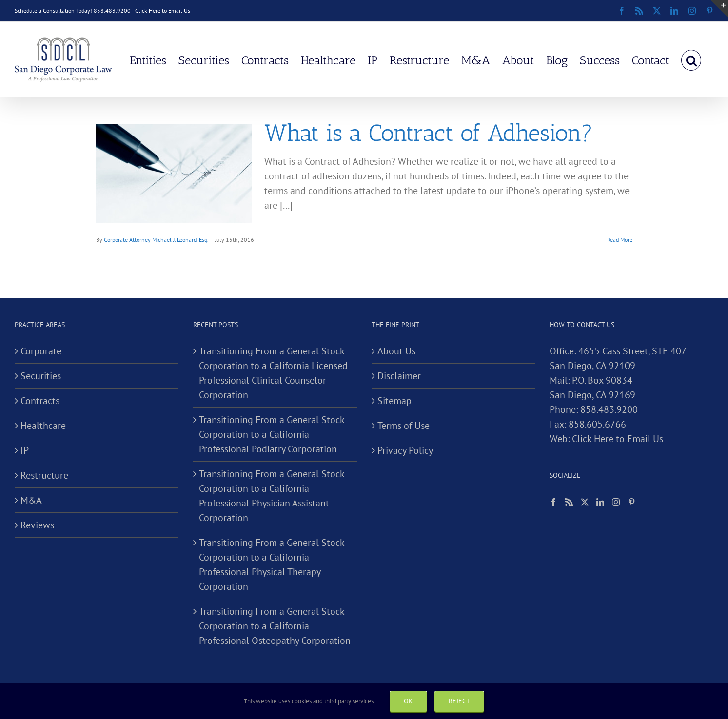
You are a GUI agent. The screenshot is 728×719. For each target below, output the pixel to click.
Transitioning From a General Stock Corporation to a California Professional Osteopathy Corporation (275, 626)
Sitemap (394, 401)
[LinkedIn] (600, 502)
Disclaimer (399, 376)
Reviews (37, 525)
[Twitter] (585, 502)
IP (25, 450)
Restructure (44, 475)
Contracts (40, 401)
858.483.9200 (609, 409)
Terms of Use (403, 426)
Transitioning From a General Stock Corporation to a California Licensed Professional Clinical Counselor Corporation (273, 373)
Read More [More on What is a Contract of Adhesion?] (620, 240)
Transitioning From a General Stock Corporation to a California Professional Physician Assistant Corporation (272, 496)
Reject (459, 701)
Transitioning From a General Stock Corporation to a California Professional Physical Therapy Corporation (272, 564)
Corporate (41, 351)
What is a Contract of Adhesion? (429, 133)
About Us (396, 351)
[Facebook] (553, 502)
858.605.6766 (597, 424)
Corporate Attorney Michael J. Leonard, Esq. (156, 240)
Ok (408, 701)
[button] (691, 59)
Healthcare (43, 426)
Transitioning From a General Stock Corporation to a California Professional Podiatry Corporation (272, 434)
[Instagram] (616, 502)
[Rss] (569, 502)
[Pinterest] (631, 502)
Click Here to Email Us (163, 10)
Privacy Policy (405, 450)
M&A (31, 500)
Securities (41, 376)
